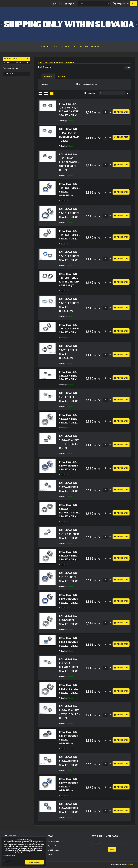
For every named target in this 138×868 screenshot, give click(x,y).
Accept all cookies (34, 862)
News (56, 46)
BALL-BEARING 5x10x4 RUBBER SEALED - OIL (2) (69, 466)
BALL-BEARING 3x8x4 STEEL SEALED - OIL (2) (69, 397)
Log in (57, 4)
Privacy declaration (9, 855)
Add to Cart (121, 112)
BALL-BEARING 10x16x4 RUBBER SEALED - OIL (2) (69, 235)
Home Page (45, 46)
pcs (107, 112)
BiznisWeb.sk (129, 864)
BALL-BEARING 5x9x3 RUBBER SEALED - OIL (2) (69, 577)
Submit (112, 849)
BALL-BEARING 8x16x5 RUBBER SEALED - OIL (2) (69, 808)
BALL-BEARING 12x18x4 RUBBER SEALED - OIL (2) (69, 256)
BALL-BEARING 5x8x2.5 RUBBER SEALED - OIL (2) (69, 534)
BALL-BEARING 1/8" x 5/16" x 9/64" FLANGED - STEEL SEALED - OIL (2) (69, 162)
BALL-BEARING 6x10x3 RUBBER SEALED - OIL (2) (69, 599)
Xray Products (17, 59)
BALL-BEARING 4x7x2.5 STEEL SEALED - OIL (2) (69, 419)
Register (69, 4)
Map (74, 46)
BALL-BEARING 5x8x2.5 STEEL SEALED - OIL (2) (69, 556)
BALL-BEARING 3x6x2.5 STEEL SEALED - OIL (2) (69, 376)
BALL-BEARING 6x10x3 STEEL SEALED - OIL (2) (69, 620)
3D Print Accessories (17, 63)
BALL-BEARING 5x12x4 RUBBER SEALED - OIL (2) (69, 487)
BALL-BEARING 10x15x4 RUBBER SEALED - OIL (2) (69, 213)
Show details (7, 861)
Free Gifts (9, 74)
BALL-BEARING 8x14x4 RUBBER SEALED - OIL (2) (69, 761)
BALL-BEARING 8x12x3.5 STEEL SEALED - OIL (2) (69, 689)
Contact (65, 46)
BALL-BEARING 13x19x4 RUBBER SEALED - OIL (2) (69, 329)
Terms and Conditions (89, 46)
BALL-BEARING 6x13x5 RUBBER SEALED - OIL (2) (69, 642)
